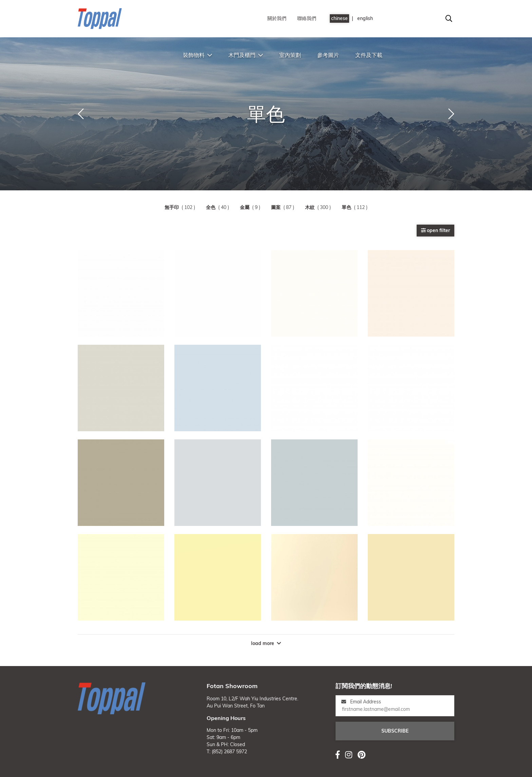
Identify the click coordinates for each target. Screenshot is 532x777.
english (365, 18)
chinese (339, 18)
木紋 (310, 207)
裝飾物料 (197, 55)
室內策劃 (290, 55)
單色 (346, 207)
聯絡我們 (307, 18)
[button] (81, 114)
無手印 (172, 207)
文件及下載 (369, 55)
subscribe (395, 731)
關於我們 (277, 18)
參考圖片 (328, 55)
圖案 (276, 207)
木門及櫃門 (246, 55)
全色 (211, 207)
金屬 (245, 207)
